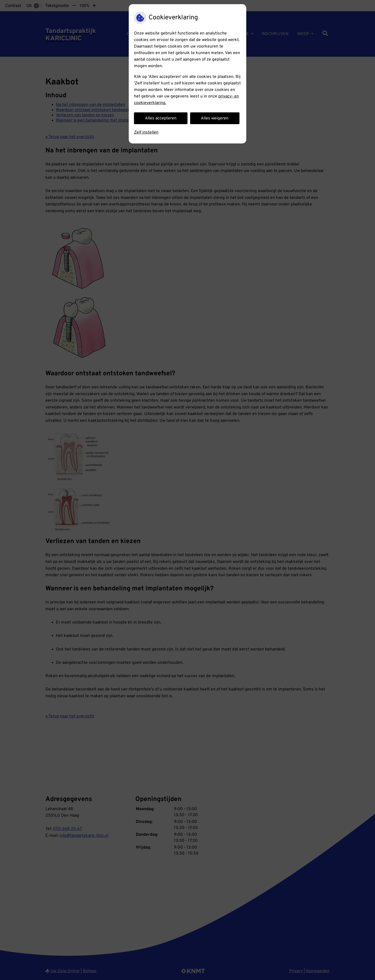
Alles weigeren (215, 118)
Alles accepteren (161, 118)
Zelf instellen (146, 132)
